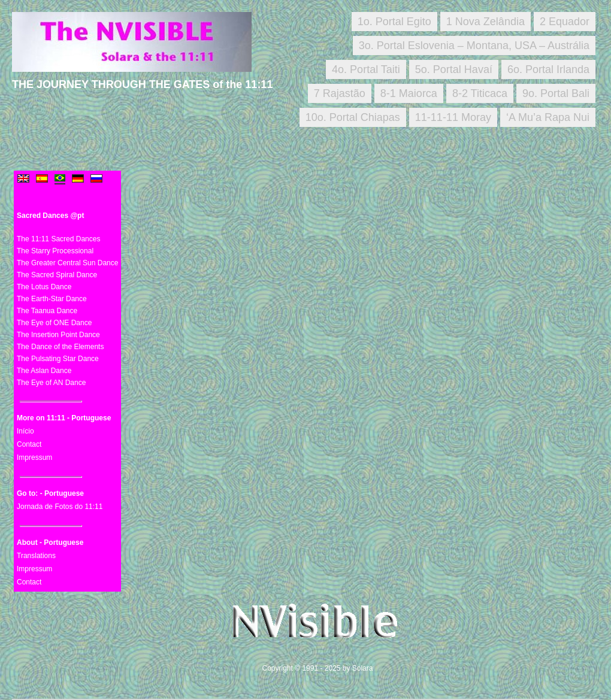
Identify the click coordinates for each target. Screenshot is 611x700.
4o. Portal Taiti (366, 69)
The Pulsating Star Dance (58, 359)
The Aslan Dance (44, 371)
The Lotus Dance (44, 287)
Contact (29, 444)
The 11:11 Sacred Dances (58, 239)
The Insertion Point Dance (58, 335)
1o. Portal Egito (394, 22)
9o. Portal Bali (556, 93)
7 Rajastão (340, 93)
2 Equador (565, 22)
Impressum (34, 457)
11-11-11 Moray (453, 117)
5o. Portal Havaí (454, 69)
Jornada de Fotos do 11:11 (60, 507)
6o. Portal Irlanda (548, 69)
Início (25, 431)
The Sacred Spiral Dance (57, 275)
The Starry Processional (55, 251)
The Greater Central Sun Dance (67, 263)
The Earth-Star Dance (52, 299)
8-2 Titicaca (480, 93)
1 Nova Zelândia (486, 22)
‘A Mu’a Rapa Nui (548, 117)
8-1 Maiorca (409, 93)
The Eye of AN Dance (51, 383)
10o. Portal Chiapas (353, 117)
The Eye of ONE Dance (54, 323)
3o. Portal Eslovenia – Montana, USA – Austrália (474, 46)
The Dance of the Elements (60, 347)
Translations (36, 556)
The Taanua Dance (47, 311)
